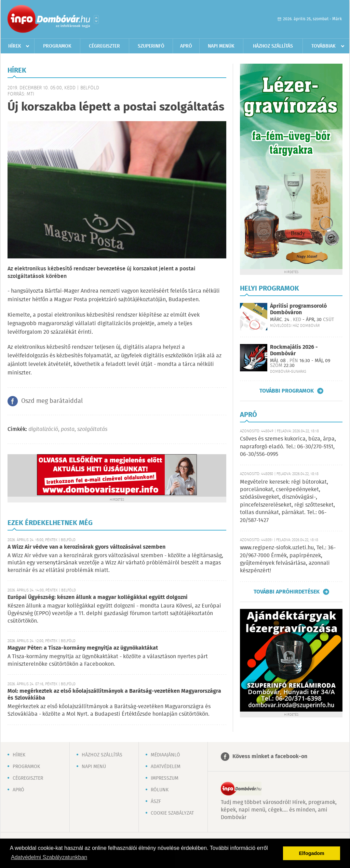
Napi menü (94, 767)
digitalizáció (43, 429)
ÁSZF (156, 802)
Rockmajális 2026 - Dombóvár (294, 350)
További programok (287, 391)
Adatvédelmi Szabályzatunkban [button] (49, 857)
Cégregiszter (104, 46)
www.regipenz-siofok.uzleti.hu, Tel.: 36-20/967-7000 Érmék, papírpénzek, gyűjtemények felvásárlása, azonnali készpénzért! (288, 559)
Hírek (15, 46)
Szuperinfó (151, 46)
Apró (186, 46)
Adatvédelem (166, 767)
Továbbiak (324, 46)
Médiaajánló (165, 755)
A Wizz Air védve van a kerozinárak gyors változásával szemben (86, 547)
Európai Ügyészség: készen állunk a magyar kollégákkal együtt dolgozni (98, 597)
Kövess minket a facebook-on (270, 757)
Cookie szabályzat (172, 813)
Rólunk (160, 790)
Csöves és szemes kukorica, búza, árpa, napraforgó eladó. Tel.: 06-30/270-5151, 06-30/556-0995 (288, 447)
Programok (57, 46)
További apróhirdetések (287, 592)
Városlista (96, 20)
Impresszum (165, 778)
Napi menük (221, 46)
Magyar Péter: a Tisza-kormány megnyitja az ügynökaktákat (83, 648)
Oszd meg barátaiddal (52, 401)
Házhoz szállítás (273, 46)
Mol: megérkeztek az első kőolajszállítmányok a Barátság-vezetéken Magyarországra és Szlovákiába (114, 695)
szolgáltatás (92, 429)
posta (68, 429)
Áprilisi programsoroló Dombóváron (298, 309)
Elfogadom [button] (312, 853)
